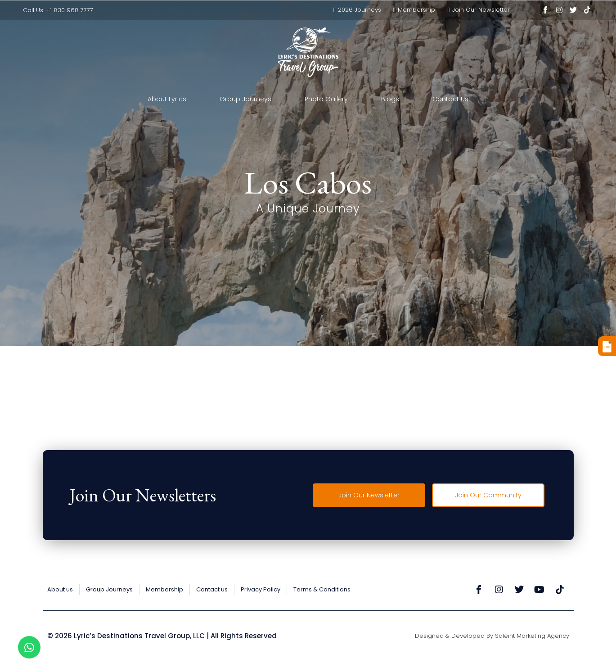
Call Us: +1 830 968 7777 (58, 10)
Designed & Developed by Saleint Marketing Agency (492, 636)
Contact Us (450, 99)
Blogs (390, 99)
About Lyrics (167, 99)
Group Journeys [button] (245, 99)
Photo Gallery (326, 99)
